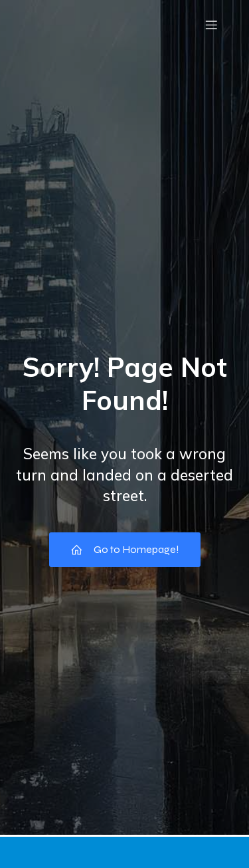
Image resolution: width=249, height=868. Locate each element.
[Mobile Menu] (211, 25)
